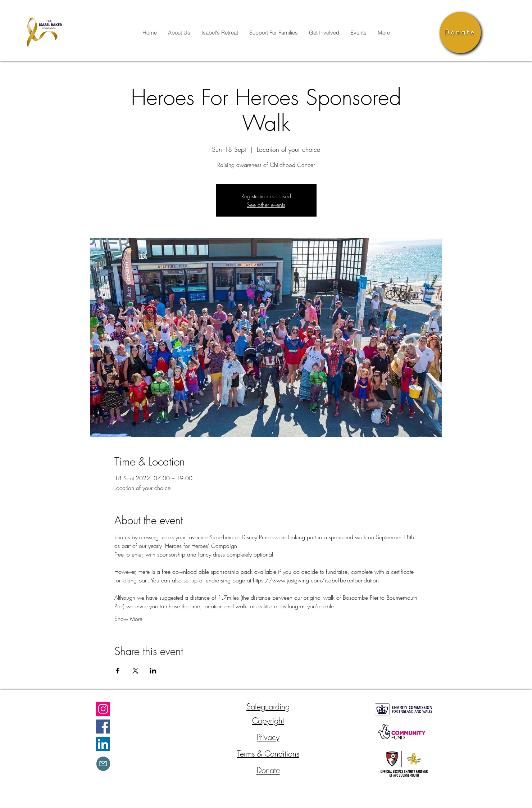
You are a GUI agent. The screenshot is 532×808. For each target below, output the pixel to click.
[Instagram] (103, 709)
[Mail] (103, 764)
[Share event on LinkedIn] (153, 671)
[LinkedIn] (103, 744)
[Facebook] (103, 727)
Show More (128, 619)
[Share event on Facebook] (118, 671)
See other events (266, 205)
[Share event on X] (135, 671)
